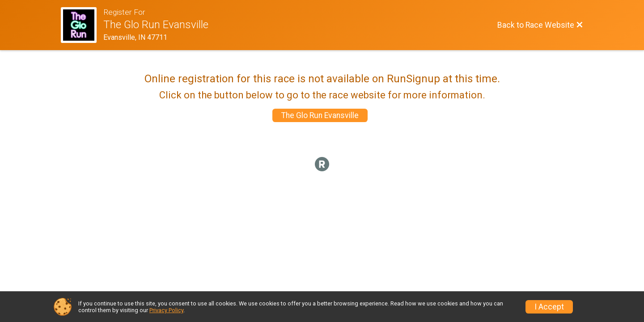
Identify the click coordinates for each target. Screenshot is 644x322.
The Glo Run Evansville (320, 115)
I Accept (549, 307)
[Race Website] (82, 25)
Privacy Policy (166, 310)
